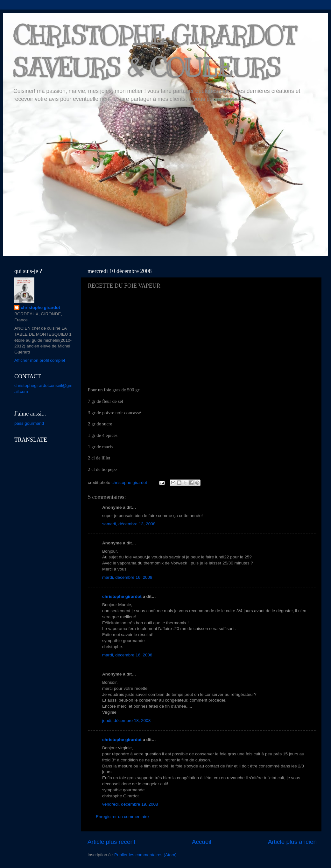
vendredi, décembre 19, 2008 (130, 804)
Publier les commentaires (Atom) (145, 855)
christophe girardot (122, 596)
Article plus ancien (292, 842)
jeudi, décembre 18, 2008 (126, 721)
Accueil (202, 842)
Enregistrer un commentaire (122, 817)
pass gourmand (29, 423)
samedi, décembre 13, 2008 (129, 524)
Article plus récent (111, 842)
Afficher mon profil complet (40, 360)
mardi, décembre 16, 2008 (127, 577)
